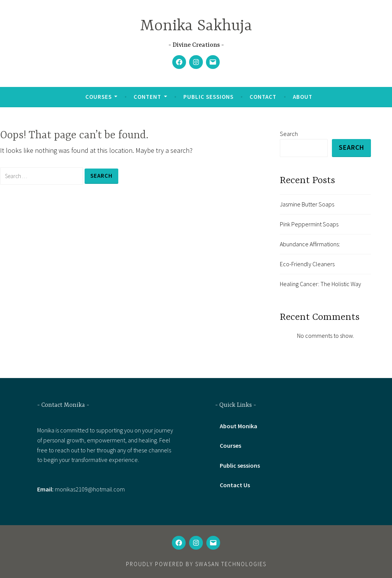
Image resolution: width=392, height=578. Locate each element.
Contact (263, 97)
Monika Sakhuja (196, 26)
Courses (99, 97)
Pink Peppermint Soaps (309, 224)
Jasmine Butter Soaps (307, 204)
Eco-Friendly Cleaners (307, 264)
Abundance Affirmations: (310, 244)
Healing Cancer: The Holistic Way (320, 284)
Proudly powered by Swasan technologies (196, 564)
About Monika (238, 426)
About (303, 97)
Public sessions (208, 97)
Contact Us (235, 485)
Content (147, 97)
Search (289, 134)
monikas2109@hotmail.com (90, 489)
